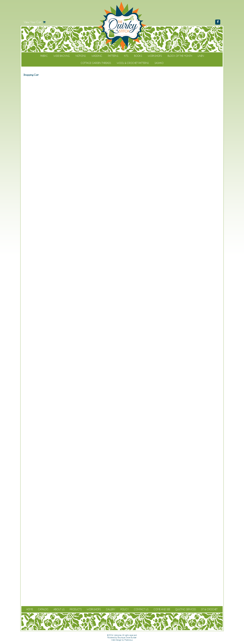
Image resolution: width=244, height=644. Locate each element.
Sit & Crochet (209, 609)
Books (138, 56)
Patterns (113, 56)
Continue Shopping (122, 81)
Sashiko (159, 63)
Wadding (97, 56)
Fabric (44, 56)
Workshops (155, 56)
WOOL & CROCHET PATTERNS (133, 63)
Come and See (162, 609)
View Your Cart (33, 22)
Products (76, 609)
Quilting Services (186, 609)
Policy (125, 609)
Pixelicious (129, 640)
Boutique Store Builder (127, 638)
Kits (126, 56)
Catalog (43, 609)
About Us (59, 609)
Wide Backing (62, 56)
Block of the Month (180, 56)
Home (30, 609)
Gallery (111, 609)
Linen (201, 56)
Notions (81, 56)
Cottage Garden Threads (96, 63)
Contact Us (141, 609)
